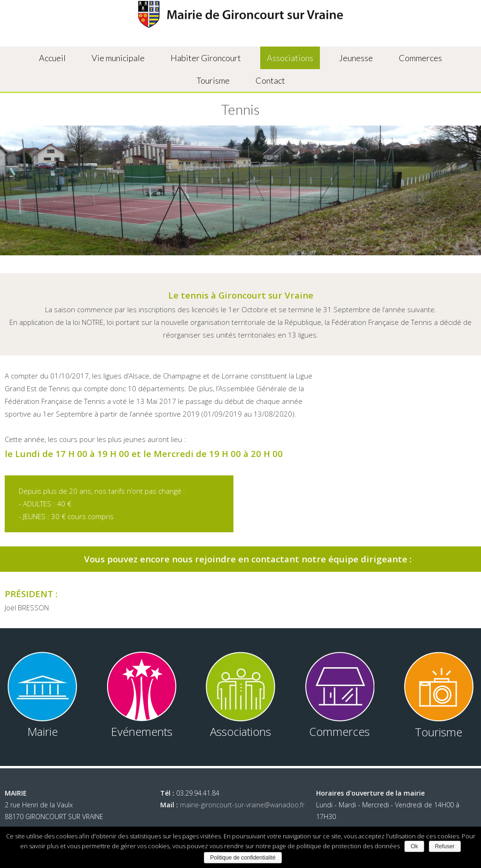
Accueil (52, 58)
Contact (270, 80)
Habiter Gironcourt (206, 58)
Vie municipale (118, 58)
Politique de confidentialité (243, 858)
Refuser (445, 846)
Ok (414, 846)
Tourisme (213, 80)
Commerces (420, 58)
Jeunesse (356, 58)
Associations (290, 58)
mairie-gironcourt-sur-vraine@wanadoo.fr (242, 805)
